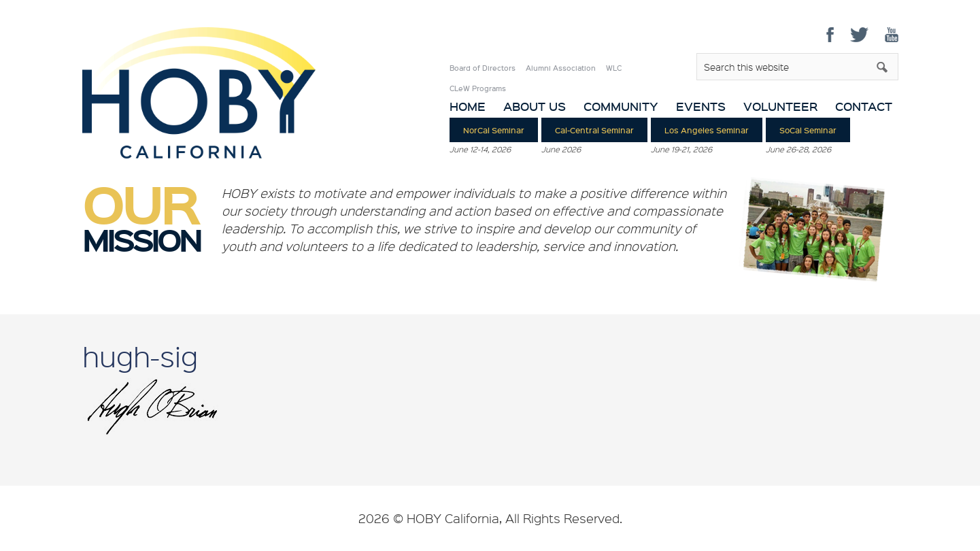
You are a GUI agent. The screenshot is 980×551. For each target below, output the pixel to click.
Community (621, 106)
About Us (535, 106)
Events (701, 106)
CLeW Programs (478, 88)
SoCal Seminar (808, 130)
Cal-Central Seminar (594, 130)
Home (468, 106)
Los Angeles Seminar (707, 130)
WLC (614, 68)
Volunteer (780, 106)
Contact (864, 106)
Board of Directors (483, 68)
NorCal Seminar (494, 130)
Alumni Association (561, 68)
